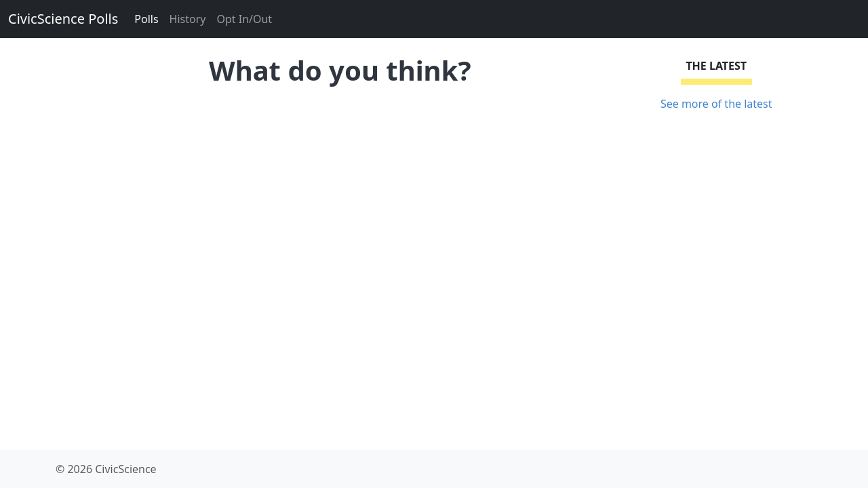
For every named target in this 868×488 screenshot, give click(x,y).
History (188, 19)
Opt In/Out (244, 19)
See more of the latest (716, 104)
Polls (146, 19)
